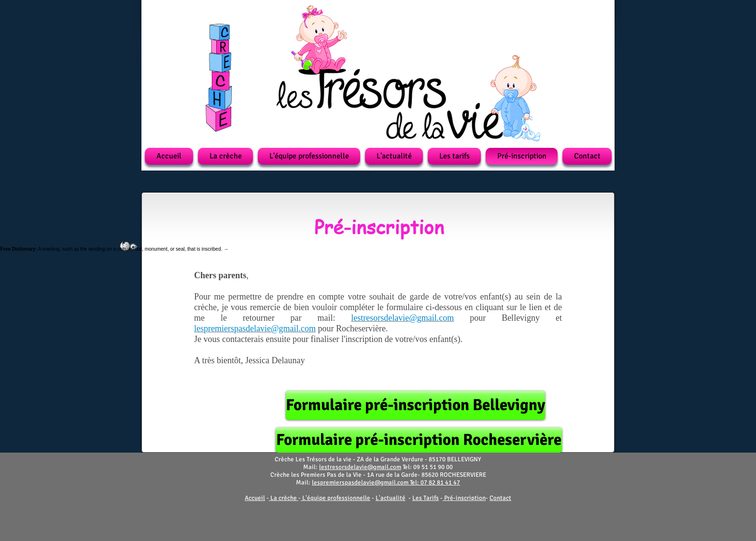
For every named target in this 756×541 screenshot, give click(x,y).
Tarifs (431, 498)
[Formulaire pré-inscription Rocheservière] (419, 440)
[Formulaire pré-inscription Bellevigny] (415, 405)
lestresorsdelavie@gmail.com (360, 467)
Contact (500, 498)
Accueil (255, 498)
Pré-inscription (465, 498)
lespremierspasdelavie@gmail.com (360, 483)
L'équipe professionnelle (336, 498)
